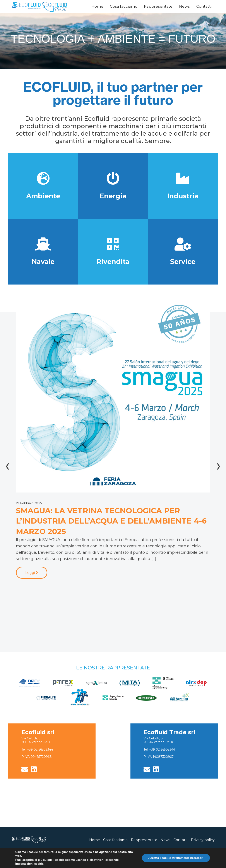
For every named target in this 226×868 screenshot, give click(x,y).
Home (97, 6)
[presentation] (7, 465)
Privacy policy (203, 840)
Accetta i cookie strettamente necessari (176, 858)
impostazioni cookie (29, 864)
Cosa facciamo (124, 6)
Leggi (32, 573)
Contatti (204, 6)
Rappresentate (158, 6)
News (184, 6)
